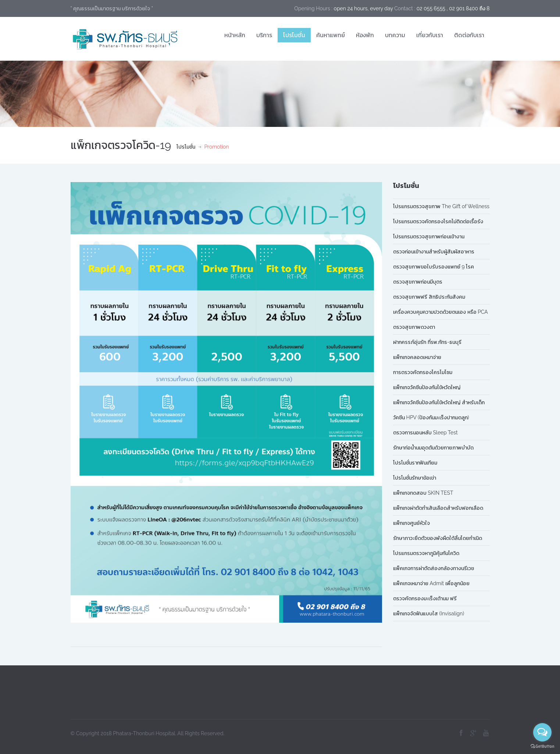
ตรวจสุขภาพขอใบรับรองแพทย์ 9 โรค (434, 267)
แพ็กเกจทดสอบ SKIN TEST (423, 493)
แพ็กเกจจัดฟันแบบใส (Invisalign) (429, 613)
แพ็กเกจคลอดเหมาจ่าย (417, 357)
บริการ (264, 35)
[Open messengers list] (542, 732)
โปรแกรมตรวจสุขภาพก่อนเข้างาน (429, 236)
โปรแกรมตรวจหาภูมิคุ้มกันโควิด (426, 553)
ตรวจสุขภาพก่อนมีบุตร (418, 282)
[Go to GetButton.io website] (542, 746)
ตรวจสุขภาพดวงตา (414, 327)
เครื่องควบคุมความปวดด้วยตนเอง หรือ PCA (440, 312)
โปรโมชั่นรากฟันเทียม (415, 463)
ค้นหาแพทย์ (331, 35)
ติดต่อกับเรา (469, 35)
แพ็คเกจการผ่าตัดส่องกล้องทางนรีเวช (434, 568)
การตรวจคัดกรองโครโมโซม (423, 372)
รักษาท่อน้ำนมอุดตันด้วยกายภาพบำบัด (433, 448)
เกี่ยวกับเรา (430, 35)
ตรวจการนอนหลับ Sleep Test (425, 433)
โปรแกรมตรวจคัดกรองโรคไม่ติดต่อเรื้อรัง (438, 221)
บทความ (395, 35)
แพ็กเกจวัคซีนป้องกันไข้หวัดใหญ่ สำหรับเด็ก (439, 402)
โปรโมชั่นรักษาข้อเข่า (415, 478)
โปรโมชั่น (294, 35)
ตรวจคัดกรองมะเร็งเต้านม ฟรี (425, 598)
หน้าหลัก (235, 35)
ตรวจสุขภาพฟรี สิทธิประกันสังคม (429, 297)
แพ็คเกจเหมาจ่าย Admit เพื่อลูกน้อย (431, 583)
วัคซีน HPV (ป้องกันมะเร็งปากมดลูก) (431, 417)
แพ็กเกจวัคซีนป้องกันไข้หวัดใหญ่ (427, 387)
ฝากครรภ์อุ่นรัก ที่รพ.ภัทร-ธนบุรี (427, 342)
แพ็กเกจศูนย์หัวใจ (411, 523)
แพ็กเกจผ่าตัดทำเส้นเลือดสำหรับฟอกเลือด (438, 508)
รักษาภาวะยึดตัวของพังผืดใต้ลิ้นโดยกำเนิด (438, 538)
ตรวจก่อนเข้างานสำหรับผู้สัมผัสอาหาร (434, 252)
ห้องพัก (365, 35)
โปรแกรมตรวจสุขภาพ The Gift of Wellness (441, 206)
